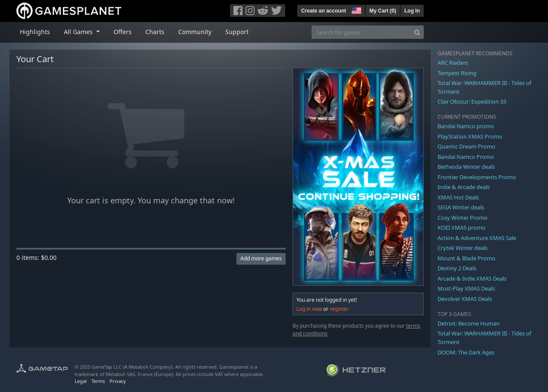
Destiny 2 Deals (457, 268)
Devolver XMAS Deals (465, 299)
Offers (123, 32)
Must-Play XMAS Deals (466, 288)
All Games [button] (79, 32)
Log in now (309, 309)
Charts (155, 32)
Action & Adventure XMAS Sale (477, 238)
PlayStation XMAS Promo (470, 136)
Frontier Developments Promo (477, 177)
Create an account (324, 11)
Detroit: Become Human (469, 323)
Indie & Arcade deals (464, 187)
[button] (356, 9)
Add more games (261, 258)
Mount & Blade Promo (466, 258)
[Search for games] (361, 32)
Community (195, 32)
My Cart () (383, 11)
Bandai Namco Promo (466, 157)
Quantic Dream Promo (466, 146)
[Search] (417, 32)
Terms (98, 381)
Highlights (35, 32)
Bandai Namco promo (466, 126)
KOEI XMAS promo (461, 228)
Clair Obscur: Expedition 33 (472, 101)
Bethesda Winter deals (466, 167)
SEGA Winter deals (461, 207)
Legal (81, 381)
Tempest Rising (457, 73)
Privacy (118, 381)
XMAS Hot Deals (458, 197)
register (339, 309)
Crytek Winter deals (463, 248)
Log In (412, 11)
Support (237, 32)
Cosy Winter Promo (463, 218)
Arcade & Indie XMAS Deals (472, 278)
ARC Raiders (453, 63)
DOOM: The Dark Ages (466, 352)
